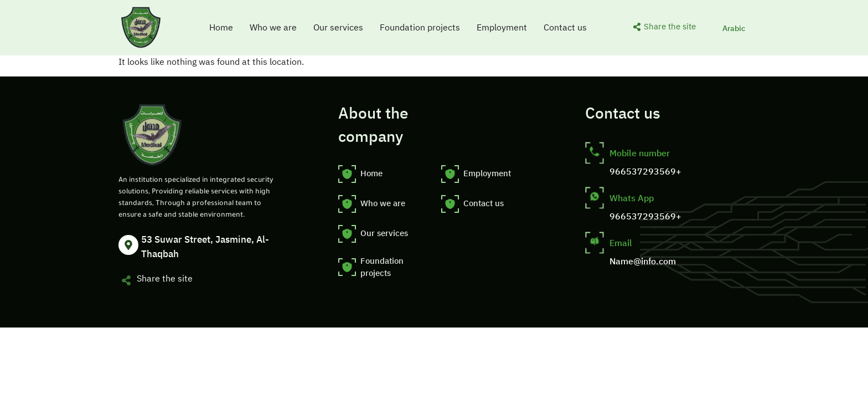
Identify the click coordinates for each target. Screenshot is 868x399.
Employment (502, 28)
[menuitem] (734, 28)
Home (221, 28)
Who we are (273, 28)
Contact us (565, 28)
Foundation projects (420, 28)
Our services (338, 28)
